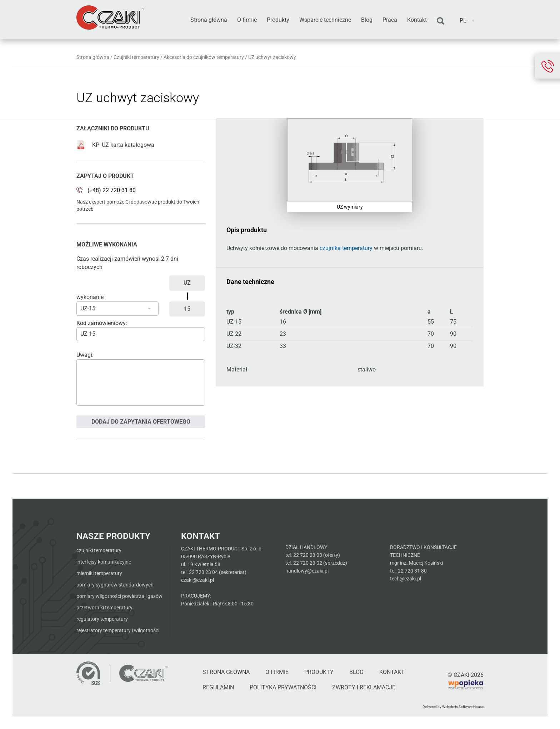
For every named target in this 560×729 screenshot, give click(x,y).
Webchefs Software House (463, 707)
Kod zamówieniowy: (102, 323)
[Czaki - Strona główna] (143, 673)
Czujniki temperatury (136, 57)
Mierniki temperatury (99, 573)
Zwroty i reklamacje (364, 687)
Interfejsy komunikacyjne (104, 562)
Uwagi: (85, 355)
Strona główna (209, 20)
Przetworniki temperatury (104, 608)
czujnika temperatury (346, 248)
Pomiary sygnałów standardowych (115, 585)
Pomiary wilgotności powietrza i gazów (119, 596)
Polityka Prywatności (283, 687)
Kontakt (417, 20)
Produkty (278, 20)
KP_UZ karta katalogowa (115, 145)
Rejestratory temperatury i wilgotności (118, 630)
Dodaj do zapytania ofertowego (141, 422)
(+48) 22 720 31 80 (112, 190)
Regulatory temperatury (102, 619)
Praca (390, 20)
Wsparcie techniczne (325, 20)
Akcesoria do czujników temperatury (204, 57)
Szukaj (441, 21)
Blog (367, 20)
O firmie (247, 20)
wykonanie (90, 297)
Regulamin (218, 687)
